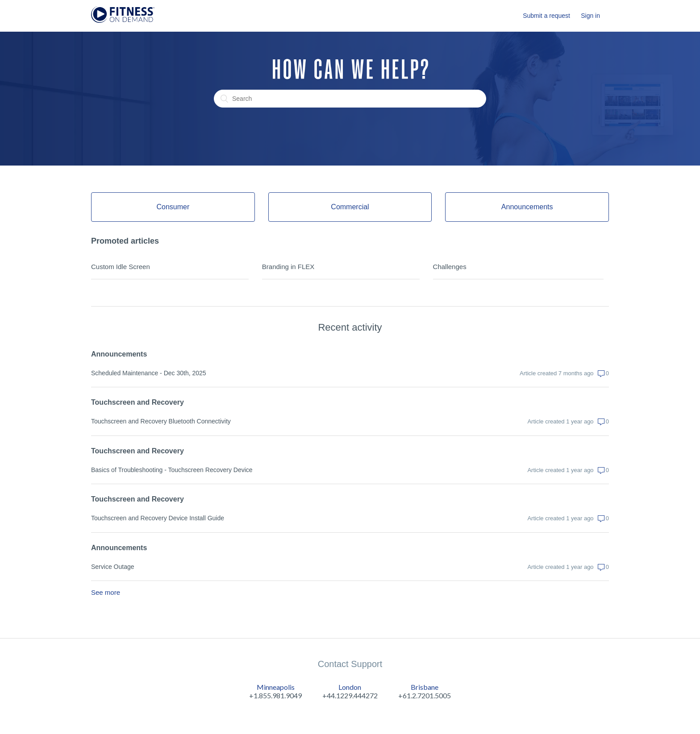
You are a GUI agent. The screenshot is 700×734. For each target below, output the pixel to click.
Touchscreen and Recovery (137, 402)
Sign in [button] (590, 16)
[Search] (350, 99)
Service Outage (113, 567)
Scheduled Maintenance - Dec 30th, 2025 (149, 373)
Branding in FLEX (288, 267)
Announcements (119, 354)
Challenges (450, 267)
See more (106, 592)
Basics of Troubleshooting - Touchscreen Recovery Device (172, 470)
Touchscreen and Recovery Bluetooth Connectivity (161, 421)
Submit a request (546, 16)
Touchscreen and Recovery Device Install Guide (158, 518)
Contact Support (350, 664)
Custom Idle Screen (121, 267)
